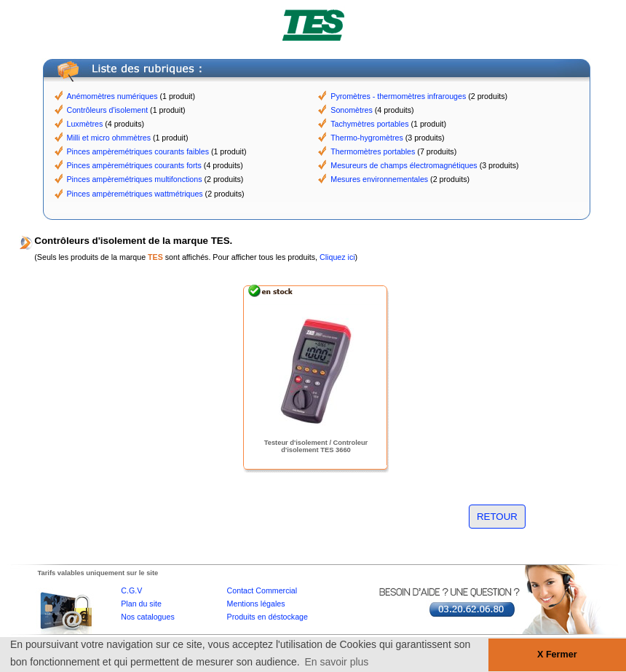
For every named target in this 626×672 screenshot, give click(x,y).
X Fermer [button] (557, 655)
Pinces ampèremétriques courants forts (134, 165)
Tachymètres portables (369, 124)
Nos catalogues (147, 617)
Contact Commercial (262, 590)
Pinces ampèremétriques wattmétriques (135, 194)
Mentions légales (256, 604)
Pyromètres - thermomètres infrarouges (398, 96)
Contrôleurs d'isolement (108, 110)
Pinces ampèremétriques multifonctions (135, 179)
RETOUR (497, 517)
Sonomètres (351, 110)
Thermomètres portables (373, 151)
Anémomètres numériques (112, 96)
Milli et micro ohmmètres (109, 138)
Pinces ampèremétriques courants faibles (138, 151)
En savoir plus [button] (336, 662)
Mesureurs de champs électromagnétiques (404, 165)
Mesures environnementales (379, 179)
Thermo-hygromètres (367, 138)
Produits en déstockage (268, 617)
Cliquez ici (337, 257)
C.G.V (131, 590)
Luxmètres (85, 124)
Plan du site (141, 604)
